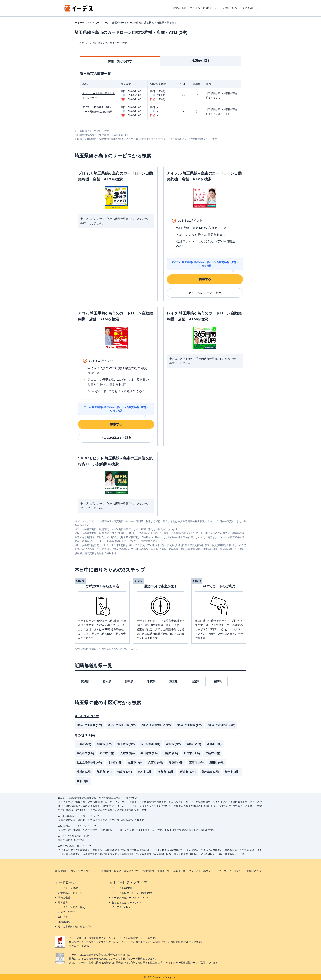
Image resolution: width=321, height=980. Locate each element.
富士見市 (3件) (126, 744)
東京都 (173, 681)
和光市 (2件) (232, 772)
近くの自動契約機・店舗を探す (75, 927)
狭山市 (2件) (125, 772)
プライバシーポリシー (201, 871)
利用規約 (106, 871)
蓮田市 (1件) (214, 744)
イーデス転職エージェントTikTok (130, 898)
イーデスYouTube (122, 907)
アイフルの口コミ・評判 (205, 293)
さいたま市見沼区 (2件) (122, 725)
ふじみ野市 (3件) (150, 744)
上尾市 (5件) (84, 744)
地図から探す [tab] (201, 61)
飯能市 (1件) (194, 744)
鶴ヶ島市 (172, 23)
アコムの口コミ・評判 (116, 438)
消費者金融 (64, 898)
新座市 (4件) (217, 763)
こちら (81, 840)
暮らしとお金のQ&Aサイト (127, 903)
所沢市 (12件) (188, 772)
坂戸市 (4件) (104, 772)
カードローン (102, 23)
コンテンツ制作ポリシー (205, 8)
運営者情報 (179, 8)
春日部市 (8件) (149, 753)
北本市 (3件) (115, 763)
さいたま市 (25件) (87, 716)
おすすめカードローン (70, 893)
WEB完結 (63, 917)
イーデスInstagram (122, 888)
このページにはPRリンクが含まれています (103, 43)
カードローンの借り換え (71, 907)
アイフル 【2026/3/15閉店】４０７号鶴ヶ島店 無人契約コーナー (99, 112)
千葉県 (151, 681)
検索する (205, 279)
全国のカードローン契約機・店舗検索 (133, 23)
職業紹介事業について (126, 871)
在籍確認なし (65, 922)
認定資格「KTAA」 (160, 963)
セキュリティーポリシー (230, 871)
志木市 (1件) (145, 772)
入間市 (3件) (127, 753)
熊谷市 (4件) (176, 763)
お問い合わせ (251, 8)
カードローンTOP (68, 888)
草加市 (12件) (166, 772)
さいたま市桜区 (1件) (189, 725)
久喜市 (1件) (156, 763)
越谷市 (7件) (135, 763)
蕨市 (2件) (83, 781)
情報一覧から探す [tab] (120, 61)
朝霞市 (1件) (104, 744)
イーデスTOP (85, 23)
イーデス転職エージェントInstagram (132, 893)
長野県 (218, 681)
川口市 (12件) (192, 753)
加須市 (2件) (213, 753)
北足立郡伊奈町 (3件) (89, 763)
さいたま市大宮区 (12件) (156, 725)
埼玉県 (160, 23)
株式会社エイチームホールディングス (134, 942)
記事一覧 (229, 8)
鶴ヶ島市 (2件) (211, 772)
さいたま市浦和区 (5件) (221, 725)
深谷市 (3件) (173, 744)
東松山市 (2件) (85, 753)
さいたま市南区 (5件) (89, 725)
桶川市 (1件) (84, 772)
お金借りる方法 (67, 912)
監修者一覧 (164, 871)
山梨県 (195, 681)
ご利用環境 (148, 871)
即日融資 (63, 903)
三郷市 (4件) (197, 763)
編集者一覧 (179, 871)
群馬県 (129, 681)
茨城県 (85, 681)
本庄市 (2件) (107, 753)
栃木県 (107, 681)
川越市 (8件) (171, 753)
